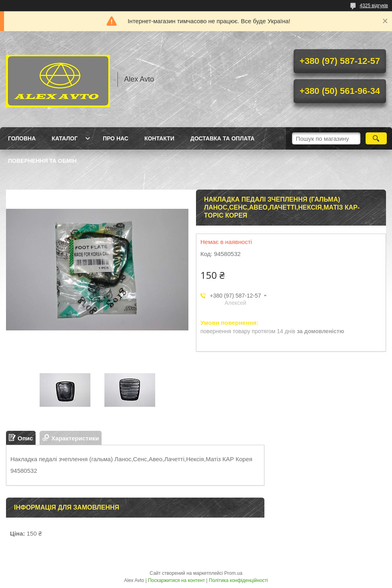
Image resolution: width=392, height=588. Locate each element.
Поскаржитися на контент (176, 580)
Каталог (65, 138)
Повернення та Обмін (42, 161)
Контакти (159, 138)
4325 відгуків (374, 6)
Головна (22, 138)
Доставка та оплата (223, 138)
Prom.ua (233, 573)
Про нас (116, 138)
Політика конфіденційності (238, 580)
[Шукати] (376, 138)
